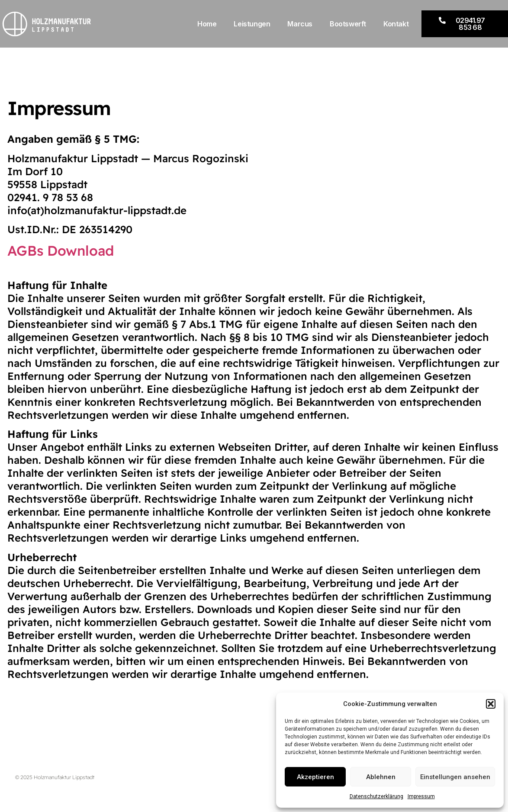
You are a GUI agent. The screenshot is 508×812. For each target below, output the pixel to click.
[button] (491, 704)
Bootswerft (348, 24)
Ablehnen (381, 777)
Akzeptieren (315, 777)
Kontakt (396, 24)
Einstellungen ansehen (455, 777)
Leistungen (252, 24)
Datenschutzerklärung (376, 796)
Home (207, 24)
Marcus (300, 24)
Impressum (421, 796)
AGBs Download (61, 250)
